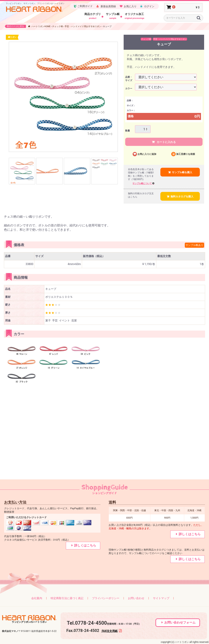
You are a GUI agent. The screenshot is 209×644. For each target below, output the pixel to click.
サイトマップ (161, 598)
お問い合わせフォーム (180, 622)
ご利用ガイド (83, 6)
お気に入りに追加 (147, 154)
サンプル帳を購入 (182, 172)
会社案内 (37, 598)
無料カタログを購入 (182, 196)
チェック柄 (58, 26)
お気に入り (130, 6)
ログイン (149, 6)
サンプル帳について (142, 183)
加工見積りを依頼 (186, 154)
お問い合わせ (136, 598)
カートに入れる (166, 142)
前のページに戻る (15, 26)
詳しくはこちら (85, 545)
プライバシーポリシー (106, 598)
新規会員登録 (108, 6)
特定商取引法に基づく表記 (67, 598)
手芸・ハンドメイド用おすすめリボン (83, 26)
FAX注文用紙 (109, 631)
